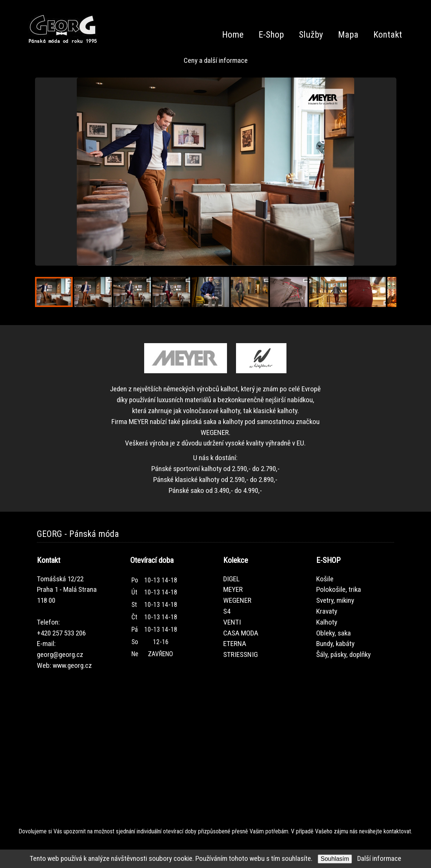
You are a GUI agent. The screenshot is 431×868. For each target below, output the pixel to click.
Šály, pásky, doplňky (343, 654)
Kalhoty (327, 622)
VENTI (232, 622)
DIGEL (231, 579)
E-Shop (271, 35)
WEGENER (237, 600)
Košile (325, 579)
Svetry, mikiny (335, 600)
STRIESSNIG (241, 654)
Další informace (379, 858)
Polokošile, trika (339, 589)
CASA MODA (241, 633)
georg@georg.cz (60, 654)
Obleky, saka (334, 633)
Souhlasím (335, 859)
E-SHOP (328, 560)
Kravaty (327, 611)
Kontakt (388, 35)
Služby (311, 35)
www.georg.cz (72, 665)
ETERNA (235, 644)
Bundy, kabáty (335, 644)
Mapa (348, 35)
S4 (227, 611)
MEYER (233, 589)
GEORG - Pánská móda (78, 534)
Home (233, 35)
